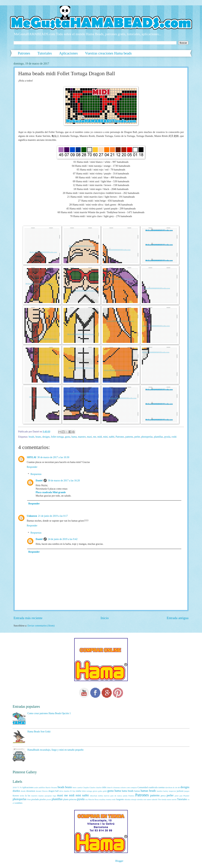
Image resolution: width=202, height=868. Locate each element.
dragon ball (53, 791)
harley (166, 791)
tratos (169, 799)
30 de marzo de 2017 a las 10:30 (53, 457)
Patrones (24, 53)
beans (38, 437)
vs (188, 799)
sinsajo (134, 799)
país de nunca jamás (119, 796)
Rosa (97, 799)
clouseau (116, 787)
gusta (68, 437)
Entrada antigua (178, 618)
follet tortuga (57, 437)
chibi (104, 787)
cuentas (161, 787)
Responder (32, 467)
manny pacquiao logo (47, 796)
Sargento (120, 799)
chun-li (109, 787)
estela (79, 791)
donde (23, 791)
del (179, 787)
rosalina (102, 799)
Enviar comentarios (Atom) (41, 626)
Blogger (119, 861)
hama (74, 437)
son (145, 799)
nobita (100, 796)
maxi (90, 437)
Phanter (186, 796)
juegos (187, 791)
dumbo (67, 791)
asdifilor (42, 787)
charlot (99, 787)
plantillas (159, 437)
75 (18, 787)
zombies (19, 803)
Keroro (16, 796)
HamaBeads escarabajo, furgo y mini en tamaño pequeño (56, 750)
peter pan (179, 796)
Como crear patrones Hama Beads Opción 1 (49, 713)
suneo (149, 799)
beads (31, 437)
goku (100, 791)
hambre (160, 791)
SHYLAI (31, 457)
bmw (75, 787)
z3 (14, 803)
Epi (74, 791)
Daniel (39, 481)
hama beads (128, 791)
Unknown (32, 516)
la (26, 796)
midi (100, 437)
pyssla (167, 437)
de (176, 787)
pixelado (35, 799)
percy (163, 796)
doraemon (31, 791)
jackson (180, 791)
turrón (174, 799)
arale (36, 787)
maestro (82, 437)
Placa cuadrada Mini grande (51, 492)
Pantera (131, 796)
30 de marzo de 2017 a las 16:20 (64, 481)
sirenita (140, 799)
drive (61, 791)
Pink (29, 799)
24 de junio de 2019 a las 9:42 (63, 539)
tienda (164, 799)
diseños (16, 791)
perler (137, 437)
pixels (49, 799)
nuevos (107, 796)
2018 (15, 787)
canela (80, 787)
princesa (73, 799)
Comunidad (143, 787)
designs (46, 437)
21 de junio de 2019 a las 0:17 (53, 516)
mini (105, 437)
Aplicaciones (68, 53)
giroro (95, 791)
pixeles (43, 799)
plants (66, 799)
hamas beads (148, 791)
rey (87, 799)
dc (174, 787)
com (128, 787)
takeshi (154, 799)
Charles (92, 787)
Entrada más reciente (28, 618)
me (95, 437)
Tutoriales (45, 53)
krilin (22, 796)
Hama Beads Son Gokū (39, 732)
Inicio (105, 618)
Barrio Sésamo (51, 787)
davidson (169, 787)
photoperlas (147, 437)
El (71, 791)
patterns (129, 437)
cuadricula (153, 787)
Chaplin (86, 787)
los (29, 796)
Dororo (45, 791)
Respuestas (36, 474)
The (159, 799)
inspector (172, 791)
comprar (134, 787)
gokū (105, 791)
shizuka (128, 799)
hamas (137, 791)
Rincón (91, 799)
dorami (39, 791)
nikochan (94, 796)
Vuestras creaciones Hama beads (108, 53)
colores (123, 787)
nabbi (112, 437)
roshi (174, 437)
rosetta (108, 799)
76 (21, 787)
